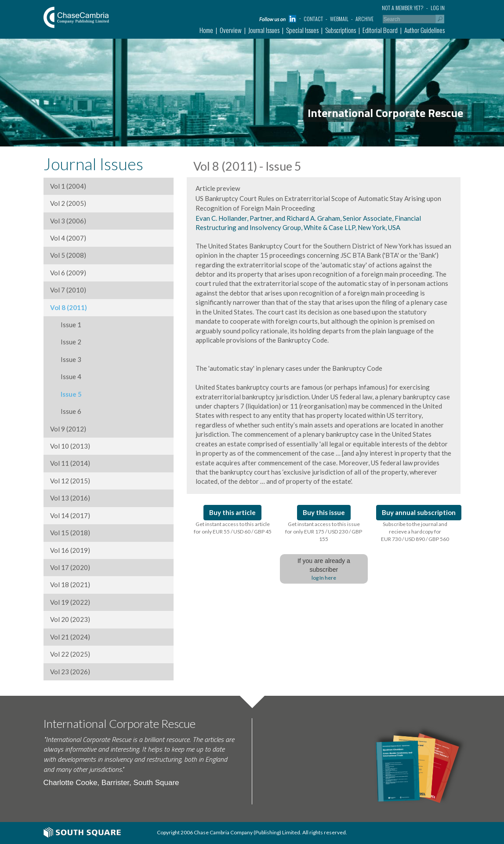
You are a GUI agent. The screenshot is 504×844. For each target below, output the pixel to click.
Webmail (339, 19)
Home (206, 30)
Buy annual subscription (419, 512)
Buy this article (232, 512)
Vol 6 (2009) (68, 273)
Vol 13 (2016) (70, 498)
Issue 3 (66, 359)
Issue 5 (66, 394)
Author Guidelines (424, 30)
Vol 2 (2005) (68, 203)
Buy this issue (324, 512)
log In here (324, 578)
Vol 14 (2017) (70, 515)
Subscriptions (341, 30)
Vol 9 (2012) (68, 429)
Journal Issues (264, 30)
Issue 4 (66, 376)
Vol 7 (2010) (68, 290)
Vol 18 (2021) (70, 585)
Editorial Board (380, 30)
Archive (364, 19)
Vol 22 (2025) (70, 654)
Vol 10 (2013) (70, 446)
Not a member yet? (403, 8)
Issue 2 (66, 342)
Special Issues (302, 30)
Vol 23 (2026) (70, 672)
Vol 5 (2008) (68, 255)
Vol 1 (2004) (68, 186)
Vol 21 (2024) (70, 637)
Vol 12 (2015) (70, 481)
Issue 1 (66, 325)
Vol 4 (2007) (68, 238)
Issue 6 (66, 411)
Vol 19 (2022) (70, 602)
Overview (231, 30)
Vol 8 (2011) (69, 307)
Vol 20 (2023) (70, 619)
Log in (438, 8)
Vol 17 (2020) (70, 567)
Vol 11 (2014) (70, 463)
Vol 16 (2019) (70, 550)
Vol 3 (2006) (68, 221)
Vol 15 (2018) (70, 533)
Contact (313, 19)
